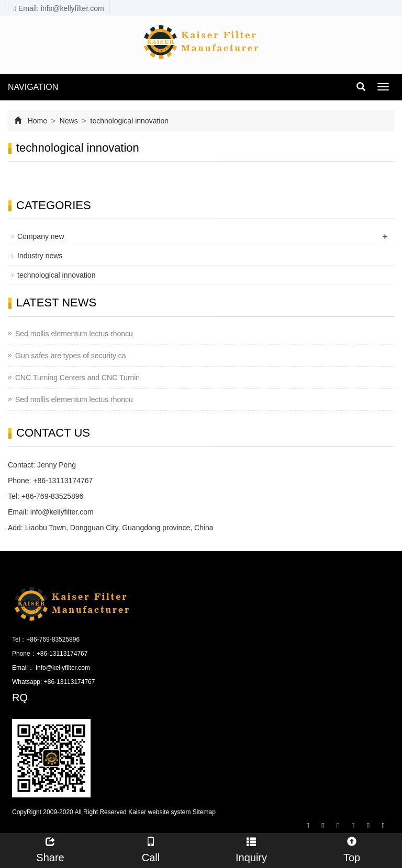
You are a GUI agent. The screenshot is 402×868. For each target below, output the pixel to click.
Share (50, 848)
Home (37, 121)
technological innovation (129, 121)
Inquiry (251, 848)
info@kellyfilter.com (62, 512)
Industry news (40, 256)
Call (151, 848)
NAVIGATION (33, 87)
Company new (41, 236)
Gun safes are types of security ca (71, 356)
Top (352, 848)
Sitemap (204, 812)
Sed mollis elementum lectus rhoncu (74, 334)
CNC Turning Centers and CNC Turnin (77, 378)
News (69, 121)
